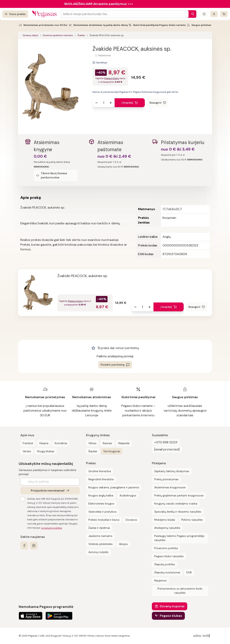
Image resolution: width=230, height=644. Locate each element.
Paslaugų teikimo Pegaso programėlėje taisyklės (179, 538)
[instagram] (34, 546)
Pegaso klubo (112, 78)
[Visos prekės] (15, 14)
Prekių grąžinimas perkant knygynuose (179, 495)
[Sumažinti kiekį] (96, 103)
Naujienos (160, 580)
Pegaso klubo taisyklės (169, 556)
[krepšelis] (224, 14)
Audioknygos (128, 495)
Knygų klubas (46, 451)
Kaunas (107, 443)
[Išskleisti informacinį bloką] (204, 14)
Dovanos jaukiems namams (58, 35)
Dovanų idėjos (30, 35)
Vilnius (92, 443)
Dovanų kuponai (172, 606)
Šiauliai (93, 451)
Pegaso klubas (171, 616)
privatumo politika (52, 528)
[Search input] (125, 14)
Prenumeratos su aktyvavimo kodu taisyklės (180, 591)
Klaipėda (124, 443)
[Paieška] (192, 14)
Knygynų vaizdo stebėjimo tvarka (176, 504)
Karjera (44, 443)
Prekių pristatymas (166, 479)
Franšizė (28, 443)
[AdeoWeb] (202, 636)
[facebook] (24, 546)
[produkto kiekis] (104, 103)
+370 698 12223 (166, 442)
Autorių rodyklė (98, 552)
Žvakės (81, 35)
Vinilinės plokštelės (101, 544)
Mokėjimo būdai (165, 520)
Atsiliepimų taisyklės (167, 528)
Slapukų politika (165, 564)
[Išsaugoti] (158, 103)
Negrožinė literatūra (101, 479)
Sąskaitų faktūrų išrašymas (172, 471)
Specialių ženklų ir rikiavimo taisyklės (178, 512)
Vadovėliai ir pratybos (102, 512)
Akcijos (123, 544)
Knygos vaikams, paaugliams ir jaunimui (114, 487)
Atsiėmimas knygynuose (170, 487)
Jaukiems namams (100, 536)
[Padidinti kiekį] (111, 103)
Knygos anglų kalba (101, 495)
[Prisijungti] (214, 14)
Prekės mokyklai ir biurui (104, 520)
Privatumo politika (166, 548)
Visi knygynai (112, 451)
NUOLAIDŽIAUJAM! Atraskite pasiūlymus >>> (99, 4)
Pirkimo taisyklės (192, 520)
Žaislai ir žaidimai (99, 528)
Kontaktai (61, 443)
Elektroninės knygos (101, 504)
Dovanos (131, 520)
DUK (189, 572)
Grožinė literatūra (100, 471)
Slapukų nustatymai (167, 572)
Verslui (27, 451)
